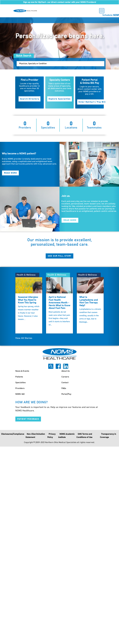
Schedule (111, 15)
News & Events (22, 371)
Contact (65, 383)
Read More (10, 173)
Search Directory (30, 99)
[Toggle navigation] (102, 11)
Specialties (20, 383)
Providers (20, 388)
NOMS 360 (20, 394)
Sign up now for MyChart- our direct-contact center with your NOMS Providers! (60, 2)
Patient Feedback (28, 419)
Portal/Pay (66, 394)
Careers (65, 377)
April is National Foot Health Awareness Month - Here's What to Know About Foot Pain (59, 303)
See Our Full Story (59, 256)
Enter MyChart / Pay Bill (92, 102)
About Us (66, 371)
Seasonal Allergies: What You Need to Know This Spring (28, 300)
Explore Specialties (60, 99)
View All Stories (24, 338)
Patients (19, 377)
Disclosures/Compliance (13, 434)
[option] (59, 43)
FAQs (64, 388)
